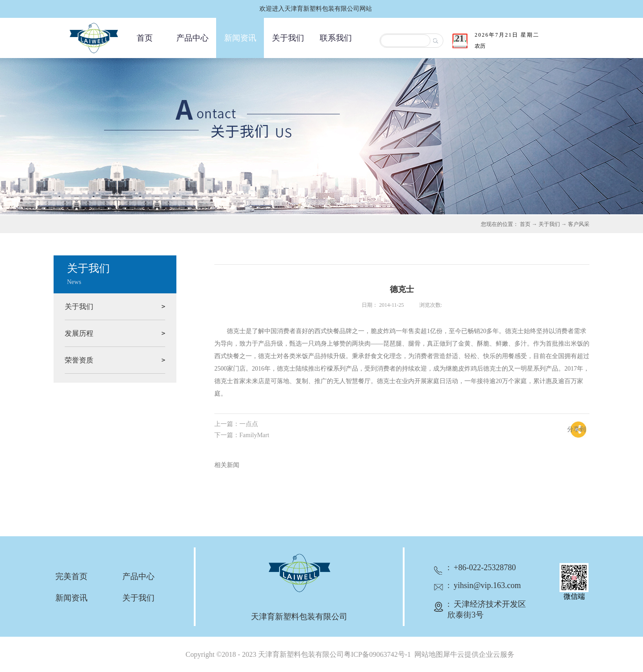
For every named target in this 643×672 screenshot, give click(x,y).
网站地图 (427, 654)
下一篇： (242, 435)
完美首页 (71, 576)
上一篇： (236, 424)
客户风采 (579, 224)
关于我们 (549, 224)
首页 (145, 38)
